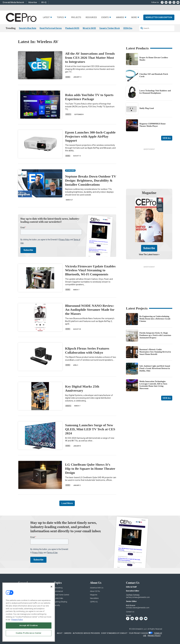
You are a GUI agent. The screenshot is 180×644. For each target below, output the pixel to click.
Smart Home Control (62, 595)
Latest (46, 17)
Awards (120, 17)
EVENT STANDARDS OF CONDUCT (114, 633)
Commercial (58, 591)
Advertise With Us (97, 588)
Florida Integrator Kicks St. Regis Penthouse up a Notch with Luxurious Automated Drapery (155, 335)
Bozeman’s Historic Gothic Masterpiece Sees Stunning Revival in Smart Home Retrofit (155, 352)
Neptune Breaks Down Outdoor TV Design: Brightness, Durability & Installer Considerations (91, 180)
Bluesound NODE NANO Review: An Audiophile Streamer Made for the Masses (90, 310)
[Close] (51, 587)
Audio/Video (58, 598)
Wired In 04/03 (89, 28)
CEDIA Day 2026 (130, 28)
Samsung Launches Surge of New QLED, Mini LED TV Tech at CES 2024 (90, 429)
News (68, 77)
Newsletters (94, 598)
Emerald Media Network (13, 2)
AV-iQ (44, 2)
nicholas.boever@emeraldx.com (138, 608)
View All (167, 138)
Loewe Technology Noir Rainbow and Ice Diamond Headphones (155, 92)
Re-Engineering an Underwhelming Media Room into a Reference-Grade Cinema (155, 319)
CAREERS (68, 633)
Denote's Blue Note (28, 28)
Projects (76, 17)
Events (105, 17)
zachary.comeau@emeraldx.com (138, 597)
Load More (67, 503)
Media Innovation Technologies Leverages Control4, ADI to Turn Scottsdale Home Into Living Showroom (153, 385)
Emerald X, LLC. (141, 629)
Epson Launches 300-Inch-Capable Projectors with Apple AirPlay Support (90, 136)
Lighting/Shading (61, 602)
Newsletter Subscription (159, 17)
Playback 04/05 (72, 28)
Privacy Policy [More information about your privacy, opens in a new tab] (17, 620)
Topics (60, 17)
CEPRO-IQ (94, 602)
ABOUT (60, 633)
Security (57, 605)
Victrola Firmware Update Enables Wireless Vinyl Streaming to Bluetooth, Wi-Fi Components (90, 270)
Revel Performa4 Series (51, 28)
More (134, 17)
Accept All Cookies (29, 625)
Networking (58, 588)
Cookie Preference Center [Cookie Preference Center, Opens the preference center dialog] (29, 633)
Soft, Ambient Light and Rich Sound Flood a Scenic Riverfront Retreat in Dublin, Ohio (155, 369)
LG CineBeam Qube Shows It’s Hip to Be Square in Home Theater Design (90, 469)
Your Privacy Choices (138, 633)
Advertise (33, 2)
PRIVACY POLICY (154, 636)
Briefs (68, 114)
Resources (91, 17)
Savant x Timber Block (110, 28)
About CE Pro (95, 591)
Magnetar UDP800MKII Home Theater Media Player (152, 125)
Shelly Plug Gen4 (147, 108)
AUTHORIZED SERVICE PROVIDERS (86, 633)
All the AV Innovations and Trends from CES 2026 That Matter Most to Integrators (90, 58)
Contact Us (130, 612)
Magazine (94, 595)
